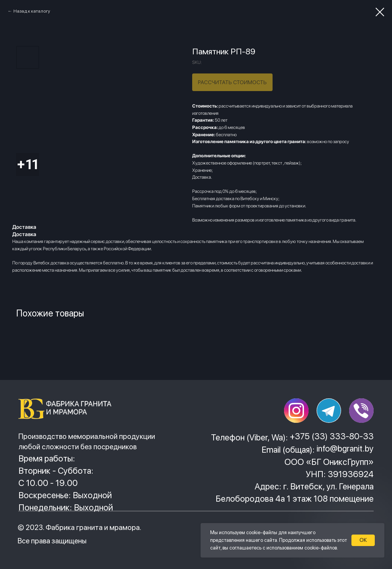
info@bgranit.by (345, 448)
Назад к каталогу (32, 11)
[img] (68, 409)
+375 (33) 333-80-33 (332, 436)
